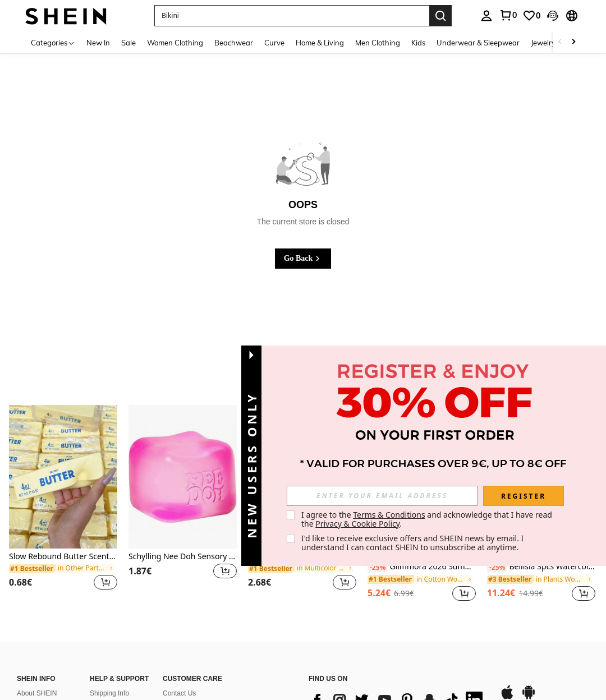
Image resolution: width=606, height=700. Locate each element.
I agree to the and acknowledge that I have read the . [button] (428, 519)
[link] (508, 15)
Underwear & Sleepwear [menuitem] (478, 43)
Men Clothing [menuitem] (378, 43)
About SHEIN (37, 693)
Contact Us (179, 693)
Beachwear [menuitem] (234, 43)
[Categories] (53, 42)
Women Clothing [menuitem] (175, 43)
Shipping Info (109, 693)
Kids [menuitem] (418, 43)
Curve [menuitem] (274, 43)
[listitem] (63, 505)
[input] (382, 496)
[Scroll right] (573, 42)
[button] (292, 16)
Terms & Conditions (389, 515)
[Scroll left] (560, 42)
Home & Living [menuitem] (320, 43)
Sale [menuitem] (128, 43)
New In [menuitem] (98, 43)
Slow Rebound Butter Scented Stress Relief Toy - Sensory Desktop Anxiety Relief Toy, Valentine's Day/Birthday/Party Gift (63, 557)
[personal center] (486, 16)
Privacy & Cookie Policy (357, 524)
